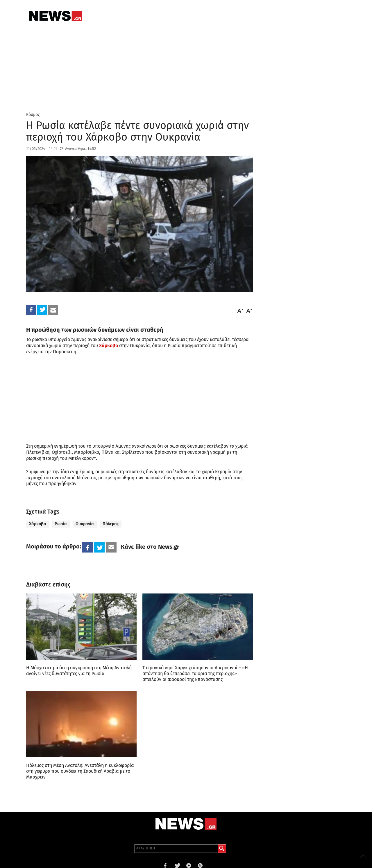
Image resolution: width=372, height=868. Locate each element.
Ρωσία (61, 524)
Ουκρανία (85, 524)
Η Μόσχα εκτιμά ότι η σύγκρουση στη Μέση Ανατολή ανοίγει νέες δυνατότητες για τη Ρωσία (79, 671)
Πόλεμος (111, 524)
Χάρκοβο (37, 524)
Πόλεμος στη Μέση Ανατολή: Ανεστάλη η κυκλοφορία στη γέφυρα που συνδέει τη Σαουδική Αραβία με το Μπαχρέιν (80, 771)
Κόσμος (33, 115)
